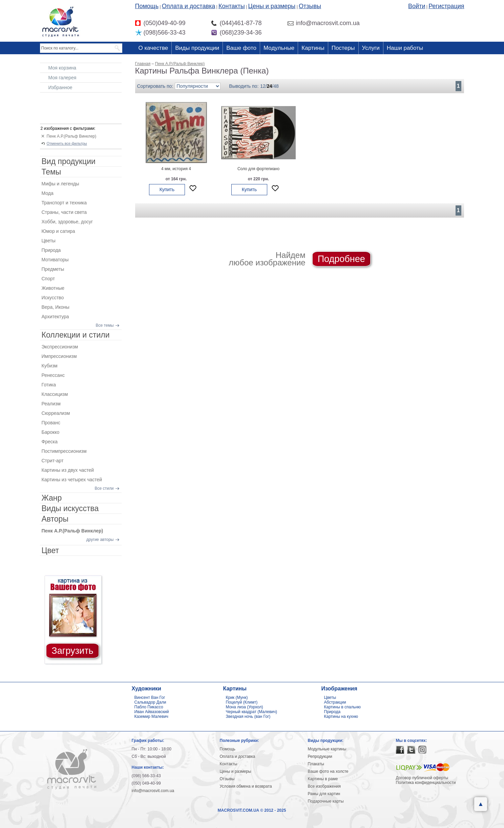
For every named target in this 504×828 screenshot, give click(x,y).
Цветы (49, 241)
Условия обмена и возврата (246, 786)
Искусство (53, 298)
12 (263, 86)
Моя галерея (62, 78)
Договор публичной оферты (422, 778)
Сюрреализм (56, 413)
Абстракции (335, 702)
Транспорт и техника (64, 203)
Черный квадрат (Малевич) (252, 712)
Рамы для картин (324, 794)
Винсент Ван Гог (150, 698)
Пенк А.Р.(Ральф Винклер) (72, 136)
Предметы (53, 269)
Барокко (51, 432)
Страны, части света (64, 212)
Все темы (105, 325)
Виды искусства (70, 508)
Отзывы (310, 6)
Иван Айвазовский (152, 712)
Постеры (343, 48)
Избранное (60, 87)
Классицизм (55, 394)
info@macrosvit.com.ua (153, 791)
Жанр (52, 498)
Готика (49, 385)
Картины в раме (323, 779)
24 (270, 86)
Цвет (50, 550)
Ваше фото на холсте (328, 771)
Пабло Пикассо (149, 707)
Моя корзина (62, 68)
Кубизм (50, 366)
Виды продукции (197, 48)
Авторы (55, 519)
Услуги (371, 48)
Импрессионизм (59, 356)
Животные (53, 288)
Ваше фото (241, 48)
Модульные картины (327, 749)
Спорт (48, 279)
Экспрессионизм (60, 347)
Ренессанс (53, 375)
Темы (51, 172)
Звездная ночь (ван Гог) (248, 716)
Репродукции (320, 756)
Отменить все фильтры (67, 143)
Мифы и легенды (60, 184)
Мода (48, 193)
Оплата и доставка (188, 6)
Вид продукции (69, 161)
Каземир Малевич (151, 716)
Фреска (50, 442)
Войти (417, 6)
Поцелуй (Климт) (242, 702)
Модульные (279, 48)
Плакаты (316, 764)
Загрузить (72, 651)
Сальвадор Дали (150, 702)
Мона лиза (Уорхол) (245, 707)
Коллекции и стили (76, 335)
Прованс (51, 423)
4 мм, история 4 (176, 169)
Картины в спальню (343, 707)
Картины (313, 48)
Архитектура (55, 317)
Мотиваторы (55, 260)
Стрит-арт (53, 461)
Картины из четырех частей (72, 480)
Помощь (147, 6)
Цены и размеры (272, 6)
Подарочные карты (326, 801)
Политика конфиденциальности (426, 783)
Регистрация (446, 6)
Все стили (104, 488)
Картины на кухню (341, 716)
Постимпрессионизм (64, 451)
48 (276, 86)
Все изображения (324, 786)
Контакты (232, 6)
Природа (51, 250)
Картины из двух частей (68, 470)
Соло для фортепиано (258, 169)
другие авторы (100, 540)
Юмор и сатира (58, 231)
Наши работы (405, 48)
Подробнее (341, 259)
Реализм (51, 404)
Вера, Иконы (56, 307)
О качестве (153, 48)
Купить (167, 189)
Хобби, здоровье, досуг (67, 222)
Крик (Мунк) (237, 698)
